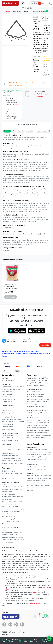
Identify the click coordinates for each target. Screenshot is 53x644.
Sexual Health (41, 488)
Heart (43, 413)
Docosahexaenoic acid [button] (43, 131)
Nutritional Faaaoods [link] (7, 410)
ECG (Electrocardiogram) (41, 402)
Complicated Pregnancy (33, 469)
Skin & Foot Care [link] (18, 422)
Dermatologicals (19, 511)
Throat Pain (30, 483)
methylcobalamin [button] (18, 131)
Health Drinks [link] (6, 408)
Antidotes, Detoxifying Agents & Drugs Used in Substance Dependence (12, 520)
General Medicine (32, 450)
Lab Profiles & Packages (33, 413)
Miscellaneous (6, 524)
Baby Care (11, 380)
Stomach (29, 438)
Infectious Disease (41, 433)
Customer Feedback (21, 354)
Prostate (36, 423)
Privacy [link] (26, 641)
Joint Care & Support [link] (7, 422)
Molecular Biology (39, 385)
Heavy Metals (30, 433)
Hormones (20, 497)
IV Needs (16, 535)
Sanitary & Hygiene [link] (13, 387)
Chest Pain (30, 476)
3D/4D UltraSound (32, 394)
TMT (28, 397)
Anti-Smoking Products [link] (8, 429)
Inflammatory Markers (39, 438)
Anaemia (41, 418)
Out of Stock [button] (11, 297)
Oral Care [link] (22, 387)
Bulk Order (46, 354)
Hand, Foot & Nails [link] (7, 402)
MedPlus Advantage (41, 11)
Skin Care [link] (4, 387)
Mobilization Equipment (8, 537)
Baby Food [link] (4, 380)
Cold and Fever (38, 476)
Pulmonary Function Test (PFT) (35, 407)
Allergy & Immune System (9, 516)
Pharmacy (7, 11)
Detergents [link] (15, 456)
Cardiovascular (14, 532)
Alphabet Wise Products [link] (8, 478)
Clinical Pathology (31, 380)
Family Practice (42, 450)
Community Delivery (36, 354)
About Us (5, 351)
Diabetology (30, 454)
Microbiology (36, 383)
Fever (46, 418)
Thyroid (29, 418)
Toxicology (46, 428)
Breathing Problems (32, 486)
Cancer (46, 420)
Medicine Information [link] (8, 471)
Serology (29, 383)
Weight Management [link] (8, 413)
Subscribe (45, 345)
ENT (28, 459)
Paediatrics (30, 452)
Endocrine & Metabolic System (10, 507)
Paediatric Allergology (33, 464)
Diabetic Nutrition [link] (7, 449)
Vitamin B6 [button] (30, 131)
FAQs (11, 351)
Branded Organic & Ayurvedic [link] (17, 463)
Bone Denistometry (32, 399)
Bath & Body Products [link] (14, 389)
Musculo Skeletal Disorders (34, 428)
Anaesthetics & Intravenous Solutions (12, 514)
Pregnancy (42, 423)
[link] (10, 3)
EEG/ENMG (34, 397)
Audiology (44, 469)
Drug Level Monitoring (44, 430)
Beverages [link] (5, 463)
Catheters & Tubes (7, 535)
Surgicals (4, 540)
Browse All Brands (8, 354)
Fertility (33, 415)
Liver (47, 413)
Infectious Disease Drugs (9, 502)
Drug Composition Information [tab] (27, 124)
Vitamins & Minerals (7, 509)
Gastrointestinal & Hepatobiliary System (13, 487)
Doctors (27, 11)
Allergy (44, 415)
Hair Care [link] (4, 389)
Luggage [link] (4, 461)
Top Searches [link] (13, 476)
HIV (48, 423)
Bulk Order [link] (4, 641)
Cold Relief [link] (18, 419)
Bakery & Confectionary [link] (14, 461)
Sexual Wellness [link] (6, 392)
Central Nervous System (8, 494)
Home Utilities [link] (6, 458)
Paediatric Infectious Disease (35, 467)
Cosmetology (46, 459)
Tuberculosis (30, 425)
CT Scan (32, 392)
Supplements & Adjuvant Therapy (38, 64)
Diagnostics (17, 11)
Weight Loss (30, 478)
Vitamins (35, 418)
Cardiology (29, 457)
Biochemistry (44, 383)
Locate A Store (22, 351)
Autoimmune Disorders (43, 435)
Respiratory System (7, 492)
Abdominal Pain (31, 488)
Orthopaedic (19, 537)
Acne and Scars (43, 486)
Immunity (40, 420)
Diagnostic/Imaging (7, 542)
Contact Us (6, 356)
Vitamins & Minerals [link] (7, 438)
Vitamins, (36, 60)
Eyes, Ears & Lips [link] (6, 397)
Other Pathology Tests (41, 425)
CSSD (21, 532)
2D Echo (40, 397)
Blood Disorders (31, 435)
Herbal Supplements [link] (7, 440)
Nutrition (17, 509)
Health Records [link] (6, 473)
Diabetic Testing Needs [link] (8, 447)
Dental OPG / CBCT (44, 399)
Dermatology (44, 457)
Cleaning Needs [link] (6, 456)
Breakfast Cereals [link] (16, 408)
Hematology (30, 385)
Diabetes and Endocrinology (42, 454)
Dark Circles (46, 478)
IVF (45, 467)
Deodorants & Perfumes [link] (8, 394)
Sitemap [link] (21, 641)
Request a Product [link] (16, 473)
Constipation (38, 478)
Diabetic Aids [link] (16, 449)
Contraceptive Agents (8, 499)
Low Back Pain (31, 481)
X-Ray (37, 392)
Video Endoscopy (31, 404)
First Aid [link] (4, 419)
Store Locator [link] (5, 476)
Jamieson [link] (17, 440)
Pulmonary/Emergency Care (16, 540)
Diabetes (29, 420)
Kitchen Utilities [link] (15, 458)
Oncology (20, 502)
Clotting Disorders (31, 430)
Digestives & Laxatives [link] (8, 424)
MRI (28, 392)
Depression (47, 476)
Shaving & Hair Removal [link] (8, 399)
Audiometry (30, 402)
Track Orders (35, 351)
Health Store (27, 8)
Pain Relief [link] (10, 419)
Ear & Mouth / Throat (7, 511)
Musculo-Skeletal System (9, 497)
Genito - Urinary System (8, 504)
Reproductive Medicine (33, 462)
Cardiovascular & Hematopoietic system (13, 489)
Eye (22, 509)
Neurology (36, 457)
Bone (34, 420)
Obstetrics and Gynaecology (42, 452)
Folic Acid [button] (7, 131)
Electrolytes (30, 440)
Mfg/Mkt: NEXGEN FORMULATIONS (37, 19)
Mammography (42, 394)
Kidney (39, 415)
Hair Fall (37, 483)
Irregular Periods (41, 481)
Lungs (28, 415)
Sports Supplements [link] (7, 436)
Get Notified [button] (47, 59)
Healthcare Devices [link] (7, 427)
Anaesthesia (5, 532)
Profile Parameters (43, 380)
